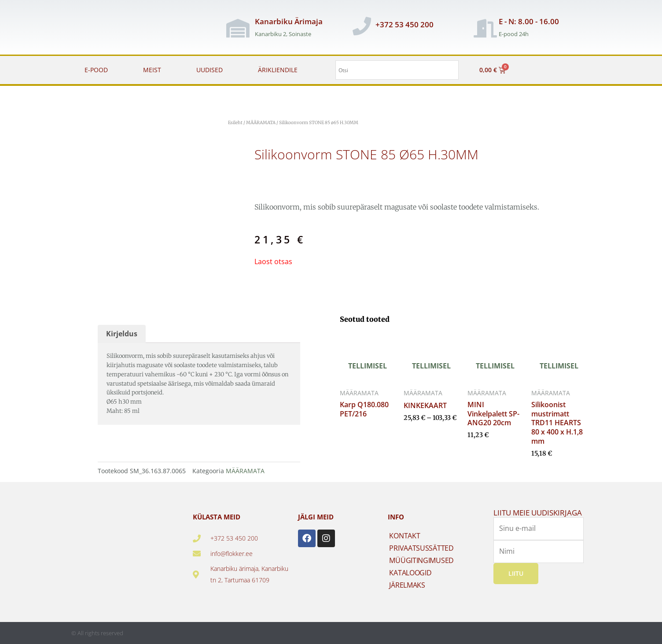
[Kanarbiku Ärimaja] (238, 28)
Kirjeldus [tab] (122, 334)
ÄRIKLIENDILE (278, 70)
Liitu (516, 573)
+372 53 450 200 (405, 24)
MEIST (152, 70)
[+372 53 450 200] (362, 26)
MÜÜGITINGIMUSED (421, 560)
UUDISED (210, 70)
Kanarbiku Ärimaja (289, 21)
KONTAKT (405, 536)
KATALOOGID (410, 573)
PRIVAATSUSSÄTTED (421, 548)
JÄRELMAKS (407, 585)
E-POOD (96, 70)
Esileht (235, 123)
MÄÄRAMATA (261, 123)
